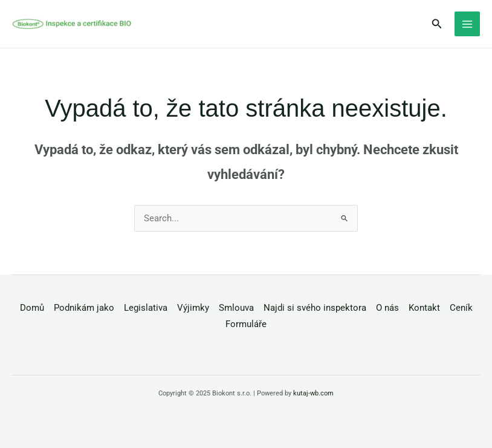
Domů (32, 308)
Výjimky (193, 308)
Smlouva (236, 308)
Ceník (461, 308)
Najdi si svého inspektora (315, 308)
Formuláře (246, 324)
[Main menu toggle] (467, 24)
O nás (387, 308)
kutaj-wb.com (313, 393)
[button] (437, 24)
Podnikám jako (84, 308)
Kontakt (424, 308)
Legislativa (146, 308)
